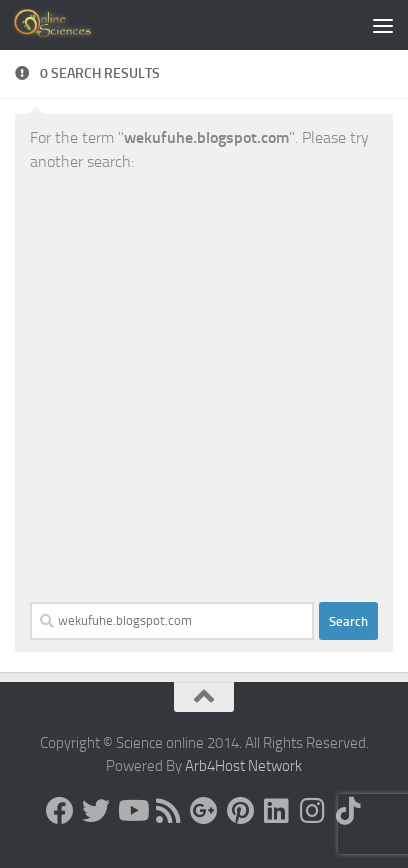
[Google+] (204, 811)
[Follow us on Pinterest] (240, 811)
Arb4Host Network (243, 766)
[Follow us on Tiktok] (348, 811)
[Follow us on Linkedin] (276, 811)
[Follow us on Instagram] (312, 811)
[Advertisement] (204, 388)
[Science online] (60, 811)
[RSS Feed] (168, 811)
